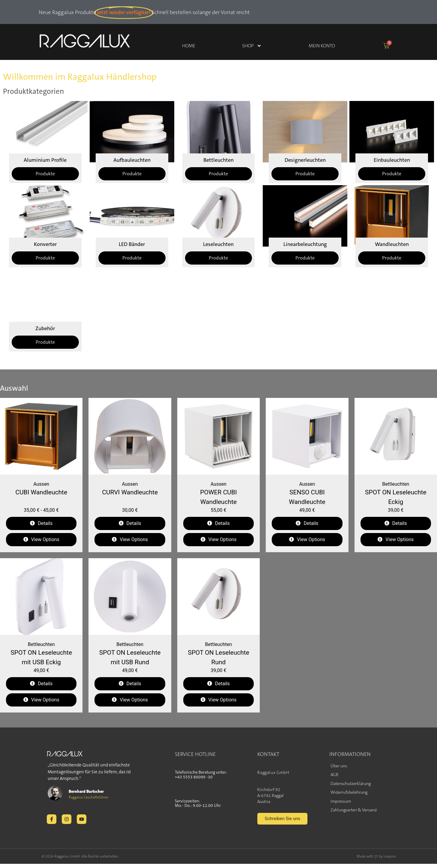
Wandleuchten (392, 244)
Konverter (45, 244)
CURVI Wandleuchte (130, 492)
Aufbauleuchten (132, 160)
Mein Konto (322, 46)
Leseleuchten (218, 244)
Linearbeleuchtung (305, 244)
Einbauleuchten (392, 160)
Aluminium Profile (45, 160)
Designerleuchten (305, 160)
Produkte (45, 174)
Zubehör (45, 328)
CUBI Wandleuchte (41, 492)
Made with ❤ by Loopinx (376, 862)
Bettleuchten (218, 160)
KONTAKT (268, 754)
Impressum (341, 801)
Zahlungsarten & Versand (354, 810)
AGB (334, 775)
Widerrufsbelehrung (349, 792)
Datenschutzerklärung (351, 784)
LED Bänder (132, 244)
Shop (252, 46)
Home (189, 46)
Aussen (41, 484)
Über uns (339, 766)
